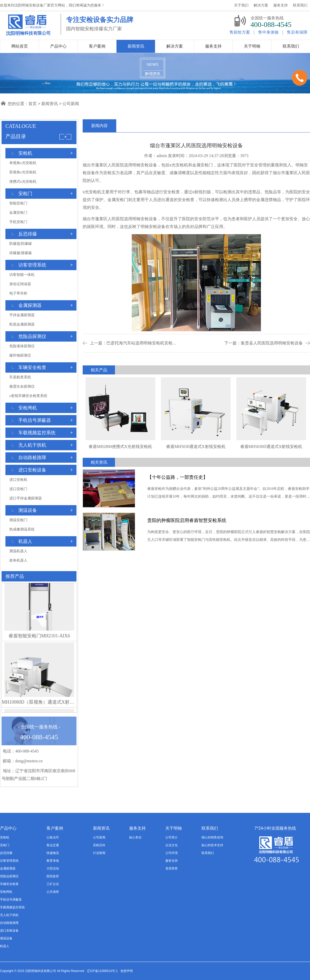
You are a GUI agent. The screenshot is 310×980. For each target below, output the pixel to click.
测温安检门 (18, 520)
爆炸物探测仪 (20, 355)
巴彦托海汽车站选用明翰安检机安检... (141, 343)
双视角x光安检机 (23, 172)
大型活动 (53, 868)
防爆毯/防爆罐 (21, 244)
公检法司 (53, 837)
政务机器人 (18, 560)
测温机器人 (18, 551)
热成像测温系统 (22, 529)
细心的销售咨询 (212, 837)
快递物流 (53, 853)
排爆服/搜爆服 (21, 253)
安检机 (5, 837)
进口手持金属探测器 (26, 498)
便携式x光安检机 (23, 182)
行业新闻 (99, 853)
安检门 (5, 845)
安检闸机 (6, 892)
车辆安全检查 (9, 884)
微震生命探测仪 (22, 386)
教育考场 (53, 861)
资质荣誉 (172, 868)
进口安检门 (18, 489)
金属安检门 (18, 213)
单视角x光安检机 (23, 163)
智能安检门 (18, 203)
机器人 (5, 946)
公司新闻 (71, 104)
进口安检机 (18, 480)
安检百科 (99, 845)
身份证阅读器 (20, 284)
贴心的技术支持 (212, 845)
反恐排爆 (6, 853)
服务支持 (172, 861)
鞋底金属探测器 (22, 324)
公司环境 (172, 853)
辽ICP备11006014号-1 (102, 971)
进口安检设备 (9, 931)
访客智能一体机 (22, 275)
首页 (33, 104)
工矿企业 (53, 884)
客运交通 (53, 845)
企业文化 (172, 845)
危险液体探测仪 (22, 346)
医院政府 (53, 876)
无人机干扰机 (9, 915)
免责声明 (127, 971)
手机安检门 (18, 222)
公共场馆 (53, 892)
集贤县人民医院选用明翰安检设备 (272, 343)
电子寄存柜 (18, 293)
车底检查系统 (20, 377)
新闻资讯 (50, 104)
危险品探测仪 (9, 876)
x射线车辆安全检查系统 (28, 396)
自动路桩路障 (9, 923)
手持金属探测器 (22, 315)
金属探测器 (8, 868)
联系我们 (208, 853)
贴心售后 (135, 837)
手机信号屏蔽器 (11, 900)
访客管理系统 (9, 861)
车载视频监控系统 (12, 907)
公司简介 (172, 837)
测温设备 (6, 938)
